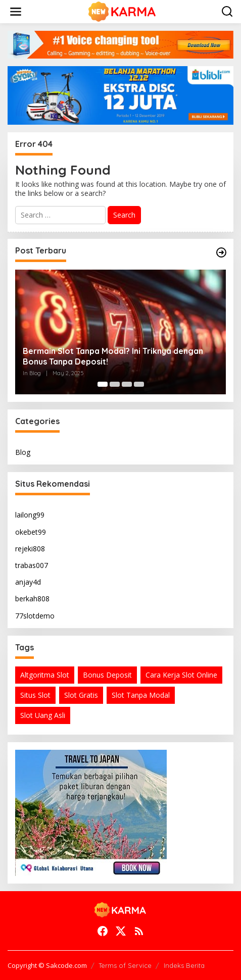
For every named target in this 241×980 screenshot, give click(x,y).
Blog (23, 452)
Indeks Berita (184, 965)
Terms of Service (125, 965)
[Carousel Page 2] (115, 384)
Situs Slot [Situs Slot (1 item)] (35, 695)
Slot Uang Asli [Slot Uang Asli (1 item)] (43, 715)
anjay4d (28, 582)
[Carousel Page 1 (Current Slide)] (103, 384)
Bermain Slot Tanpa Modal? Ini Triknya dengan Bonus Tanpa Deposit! (113, 356)
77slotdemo (35, 616)
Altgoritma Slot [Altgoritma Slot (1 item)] (45, 675)
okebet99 (31, 532)
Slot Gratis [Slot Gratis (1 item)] (81, 695)
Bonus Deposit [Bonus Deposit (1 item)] (107, 675)
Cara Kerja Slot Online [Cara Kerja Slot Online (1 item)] (181, 675)
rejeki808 (30, 549)
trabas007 (32, 565)
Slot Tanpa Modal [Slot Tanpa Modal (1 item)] (141, 695)
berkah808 (32, 599)
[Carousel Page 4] (139, 384)
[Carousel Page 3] (127, 384)
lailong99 (30, 515)
